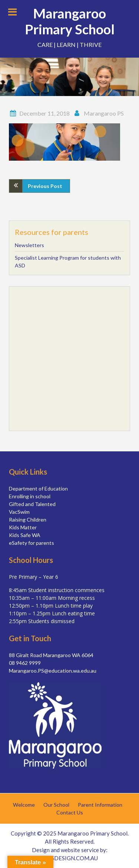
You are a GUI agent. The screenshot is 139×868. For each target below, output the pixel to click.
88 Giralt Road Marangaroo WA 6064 (51, 655)
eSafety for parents (32, 543)
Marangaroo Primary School (70, 21)
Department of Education (38, 488)
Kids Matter (23, 527)
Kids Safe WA (25, 535)
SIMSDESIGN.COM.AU (69, 858)
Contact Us (70, 813)
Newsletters (29, 245)
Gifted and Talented (32, 504)
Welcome (24, 805)
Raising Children (28, 520)
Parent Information (100, 805)
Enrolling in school (30, 496)
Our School (56, 805)
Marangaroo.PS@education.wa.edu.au (53, 671)
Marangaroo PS (104, 113)
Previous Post (45, 186)
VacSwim (19, 512)
